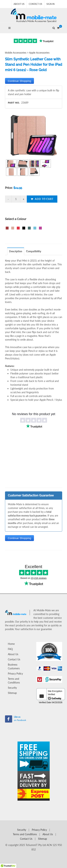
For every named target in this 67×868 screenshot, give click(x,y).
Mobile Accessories (16, 53)
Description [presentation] (16, 251)
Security (12, 688)
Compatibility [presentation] (34, 251)
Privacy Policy (15, 674)
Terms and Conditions (14, 681)
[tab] (16, 251)
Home (11, 644)
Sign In (50, 4)
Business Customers (14, 666)
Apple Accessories (39, 53)
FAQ (10, 649)
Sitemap (12, 693)
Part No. (14, 103)
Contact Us (35, 4)
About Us (19, 4)
